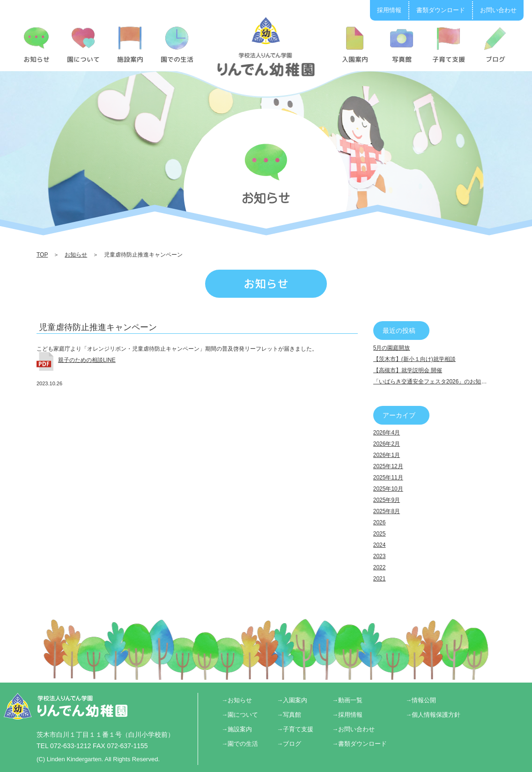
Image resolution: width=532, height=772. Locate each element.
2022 (380, 567)
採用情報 (389, 10)
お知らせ (76, 255)
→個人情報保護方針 (433, 715)
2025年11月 (388, 478)
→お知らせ (237, 700)
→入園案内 (292, 700)
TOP (42, 255)
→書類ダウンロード (359, 744)
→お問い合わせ (353, 729)
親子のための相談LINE (87, 360)
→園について (240, 715)
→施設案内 (237, 729)
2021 (380, 579)
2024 (380, 545)
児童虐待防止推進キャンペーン (98, 327)
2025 (380, 534)
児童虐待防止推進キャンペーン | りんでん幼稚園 (266, 46)
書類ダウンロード (441, 10)
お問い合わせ (498, 10)
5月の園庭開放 (392, 348)
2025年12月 (388, 466)
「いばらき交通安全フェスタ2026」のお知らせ (433, 382)
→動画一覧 (347, 700)
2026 (380, 522)
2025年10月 (388, 489)
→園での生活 (240, 744)
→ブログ (289, 744)
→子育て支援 (295, 729)
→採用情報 (347, 715)
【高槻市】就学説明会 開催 (408, 370)
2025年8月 (387, 511)
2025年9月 (387, 500)
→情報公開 (421, 700)
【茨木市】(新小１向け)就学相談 (414, 359)
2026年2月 (387, 444)
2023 (380, 556)
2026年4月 (387, 433)
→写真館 (289, 715)
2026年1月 (387, 455)
